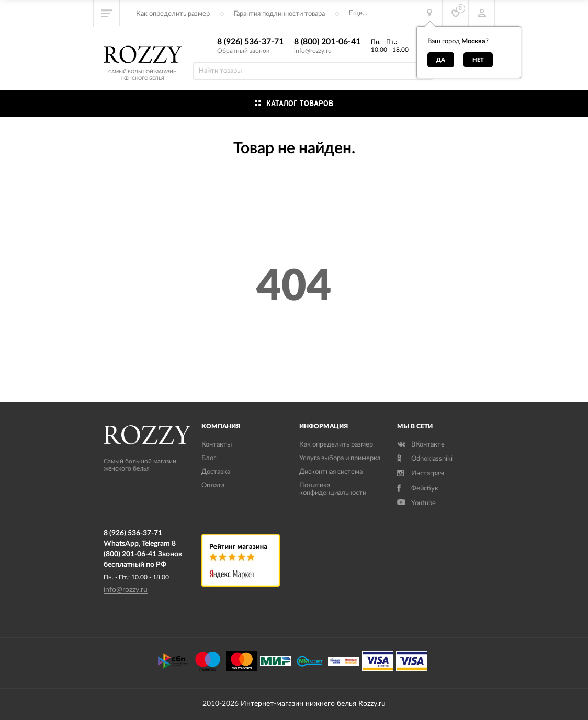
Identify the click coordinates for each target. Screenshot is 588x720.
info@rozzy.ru (313, 51)
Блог (209, 458)
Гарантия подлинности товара (279, 14)
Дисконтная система (331, 472)
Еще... (358, 13)
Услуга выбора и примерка (340, 458)
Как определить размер (173, 14)
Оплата (213, 485)
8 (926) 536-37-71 (250, 42)
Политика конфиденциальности (333, 489)
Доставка (216, 472)
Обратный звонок (243, 51)
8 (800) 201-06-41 (327, 42)
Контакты (217, 445)
